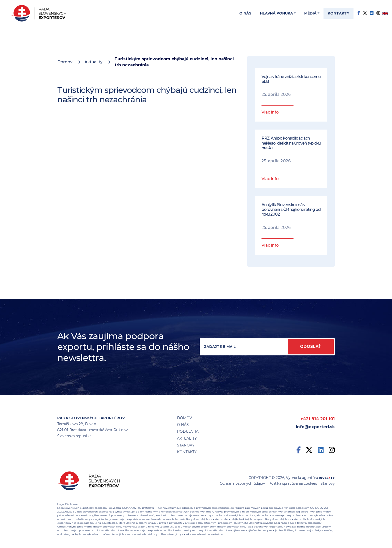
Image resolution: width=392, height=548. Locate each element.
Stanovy (328, 483)
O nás (245, 13)
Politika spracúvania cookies (293, 483)
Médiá (310, 13)
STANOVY (186, 445)
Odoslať (311, 347)
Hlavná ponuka (276, 13)
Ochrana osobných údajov (242, 483)
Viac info (270, 112)
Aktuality (93, 62)
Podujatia (188, 431)
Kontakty (338, 13)
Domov (65, 62)
